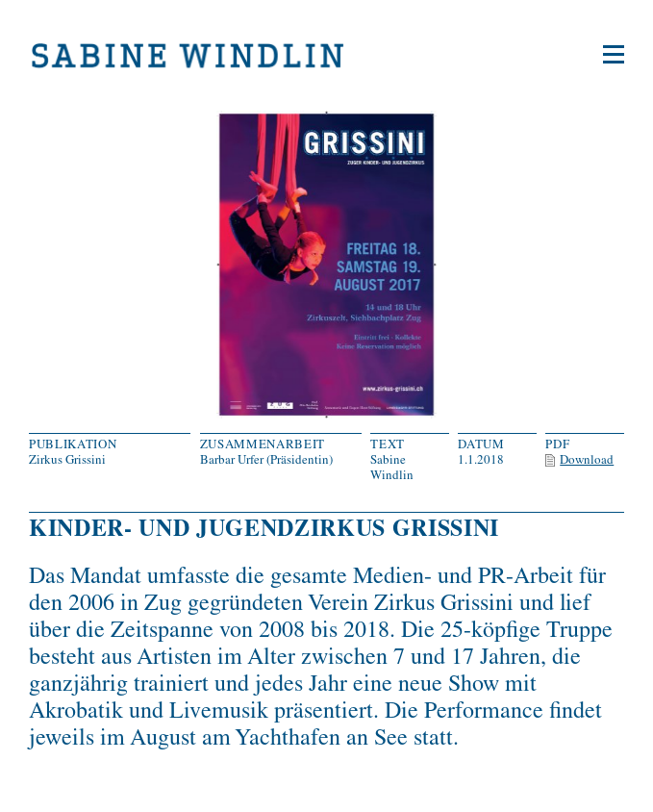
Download (587, 459)
